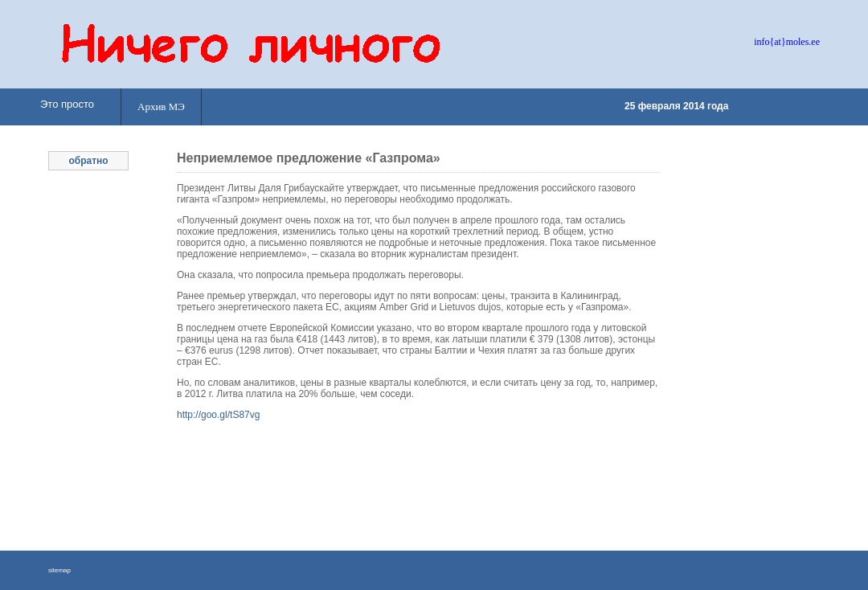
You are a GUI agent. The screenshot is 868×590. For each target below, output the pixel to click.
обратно (88, 161)
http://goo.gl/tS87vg (218, 415)
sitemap (59, 570)
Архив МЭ (161, 107)
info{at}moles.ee (787, 42)
